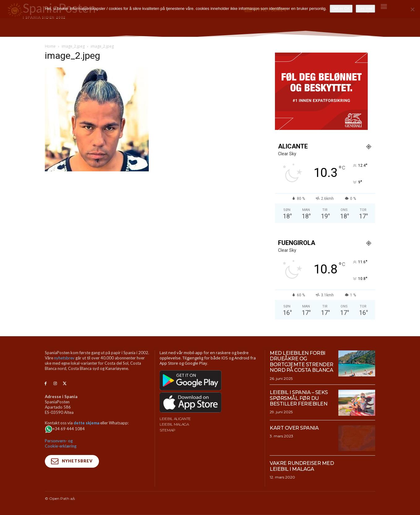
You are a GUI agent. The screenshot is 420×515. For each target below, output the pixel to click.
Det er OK (341, 9)
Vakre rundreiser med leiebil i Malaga (302, 466)
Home (50, 46)
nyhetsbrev (64, 358)
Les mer (365, 9)
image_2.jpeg (73, 46)
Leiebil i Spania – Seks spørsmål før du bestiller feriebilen (299, 398)
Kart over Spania (294, 428)
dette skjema (86, 423)
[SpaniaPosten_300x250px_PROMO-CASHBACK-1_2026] (321, 128)
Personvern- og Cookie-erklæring (61, 443)
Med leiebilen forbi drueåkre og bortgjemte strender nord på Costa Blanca (302, 362)
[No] (412, 9)
